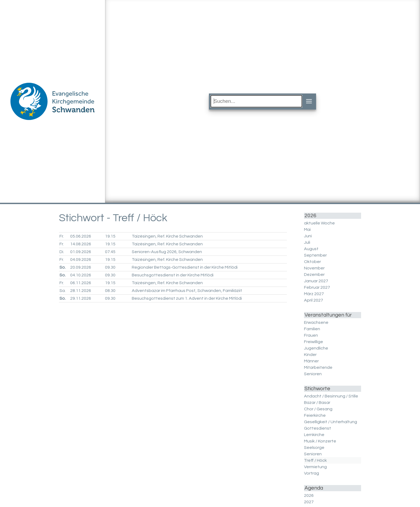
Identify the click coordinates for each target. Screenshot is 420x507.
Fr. (62, 236)
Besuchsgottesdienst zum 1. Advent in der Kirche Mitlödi (187, 298)
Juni (308, 236)
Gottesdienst (318, 428)
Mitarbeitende (318, 367)
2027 (309, 502)
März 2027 (314, 294)
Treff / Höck (315, 460)
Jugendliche (316, 348)
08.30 (110, 291)
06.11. (81, 283)
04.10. (81, 275)
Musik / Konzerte (320, 441)
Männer (311, 361)
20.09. (81, 267)
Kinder (310, 355)
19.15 (110, 236)
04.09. (81, 260)
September (315, 255)
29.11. (81, 298)
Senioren (313, 374)
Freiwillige (314, 342)
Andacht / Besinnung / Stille (331, 396)
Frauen (311, 335)
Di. (62, 252)
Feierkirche (315, 415)
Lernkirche (314, 435)
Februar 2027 (317, 287)
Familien (312, 329)
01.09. (81, 252)
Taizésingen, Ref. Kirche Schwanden (167, 236)
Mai (307, 230)
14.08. (81, 244)
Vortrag (312, 473)
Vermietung (315, 467)
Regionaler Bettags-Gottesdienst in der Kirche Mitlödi (185, 267)
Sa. (63, 291)
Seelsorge (314, 448)
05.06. (81, 236)
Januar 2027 (316, 281)
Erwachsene (316, 322)
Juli (307, 242)
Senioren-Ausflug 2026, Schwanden (167, 252)
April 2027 (314, 300)
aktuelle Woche (319, 223)
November (314, 268)
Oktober (312, 262)
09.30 (110, 267)
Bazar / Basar (317, 403)
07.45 (110, 252)
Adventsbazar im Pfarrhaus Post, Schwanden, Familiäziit (187, 291)
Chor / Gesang (318, 409)
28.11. (81, 291)
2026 (309, 495)
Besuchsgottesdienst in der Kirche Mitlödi (173, 275)
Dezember (314, 275)
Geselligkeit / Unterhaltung (331, 422)
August (311, 249)
